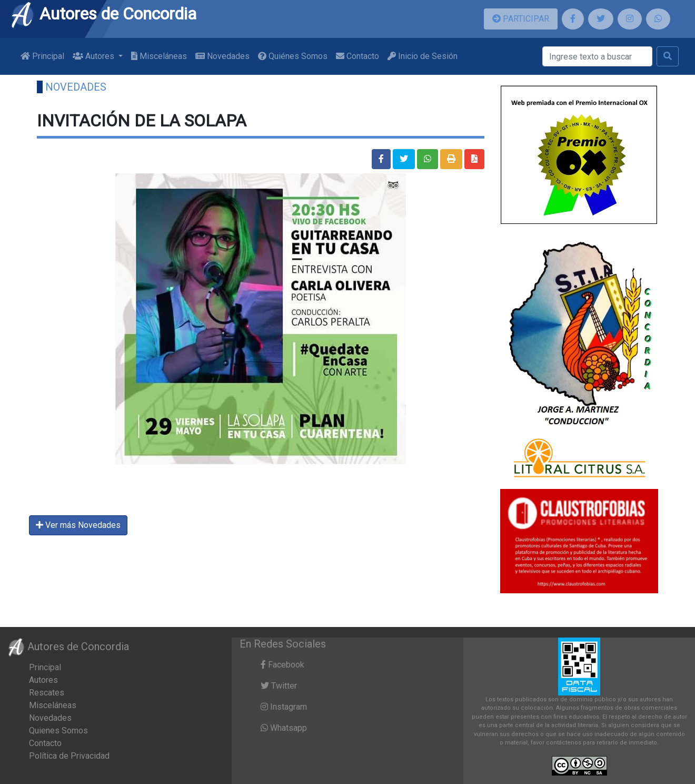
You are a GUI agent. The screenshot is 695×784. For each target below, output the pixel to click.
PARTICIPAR (521, 19)
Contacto (358, 56)
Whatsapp (284, 728)
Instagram (284, 707)
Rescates (47, 693)
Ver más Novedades (78, 525)
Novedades (222, 56)
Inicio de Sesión (423, 56)
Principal (42, 56)
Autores (43, 680)
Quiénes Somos (293, 56)
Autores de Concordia (103, 14)
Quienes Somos (58, 731)
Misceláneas (159, 56)
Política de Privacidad (69, 756)
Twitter (279, 686)
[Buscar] (597, 56)
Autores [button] (95, 56)
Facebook (282, 665)
